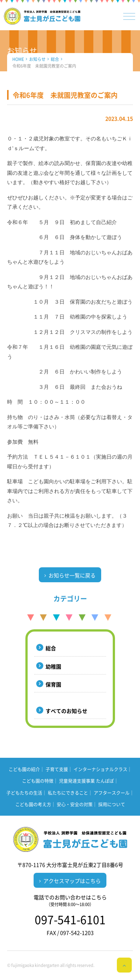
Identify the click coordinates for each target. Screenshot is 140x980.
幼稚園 (53, 666)
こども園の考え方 (33, 804)
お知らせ (37, 59)
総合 (55, 59)
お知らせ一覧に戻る (72, 575)
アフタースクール (112, 793)
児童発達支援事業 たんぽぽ (86, 781)
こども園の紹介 (24, 769)
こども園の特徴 (38, 781)
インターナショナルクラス (100, 769)
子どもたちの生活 (24, 793)
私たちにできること (68, 793)
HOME (18, 59)
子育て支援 (57, 769)
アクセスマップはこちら (72, 881)
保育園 (53, 684)
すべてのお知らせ (66, 711)
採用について (112, 804)
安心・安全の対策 (75, 804)
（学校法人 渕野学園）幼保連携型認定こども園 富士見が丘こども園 (42, 16)
